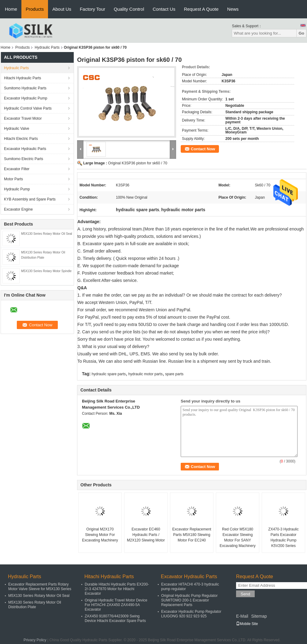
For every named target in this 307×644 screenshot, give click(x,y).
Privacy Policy (35, 640)
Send (245, 594)
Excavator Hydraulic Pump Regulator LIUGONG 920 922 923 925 (191, 614)
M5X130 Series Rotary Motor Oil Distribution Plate (35, 605)
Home (11, 9)
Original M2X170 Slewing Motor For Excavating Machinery (100, 535)
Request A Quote (201, 9)
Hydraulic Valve (17, 129)
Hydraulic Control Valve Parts (28, 108)
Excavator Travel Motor (23, 118)
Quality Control (129, 9)
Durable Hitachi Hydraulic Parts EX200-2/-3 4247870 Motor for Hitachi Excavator (117, 589)
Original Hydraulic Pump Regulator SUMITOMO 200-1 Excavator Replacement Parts (189, 600)
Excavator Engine (18, 209)
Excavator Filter (17, 169)
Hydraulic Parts (47, 47)
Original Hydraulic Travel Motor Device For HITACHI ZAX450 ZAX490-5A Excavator (116, 605)
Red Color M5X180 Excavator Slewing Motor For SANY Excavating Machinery (237, 537)
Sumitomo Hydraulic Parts (25, 88)
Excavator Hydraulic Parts (25, 149)
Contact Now (203, 149)
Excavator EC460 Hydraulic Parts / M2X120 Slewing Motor (146, 535)
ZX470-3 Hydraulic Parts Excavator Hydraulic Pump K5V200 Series (283, 537)
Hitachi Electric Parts (21, 139)
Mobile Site (247, 624)
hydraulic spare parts (109, 374)
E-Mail (242, 616)
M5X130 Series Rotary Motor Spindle (46, 271)
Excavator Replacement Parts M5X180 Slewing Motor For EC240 (192, 535)
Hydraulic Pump (17, 189)
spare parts (174, 374)
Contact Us (164, 9)
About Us (62, 9)
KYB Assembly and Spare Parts (30, 199)
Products (35, 9)
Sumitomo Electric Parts (24, 159)
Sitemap (259, 616)
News (233, 9)
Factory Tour (92, 9)
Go (301, 33)
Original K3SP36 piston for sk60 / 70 (137, 163)
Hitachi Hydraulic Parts (22, 78)
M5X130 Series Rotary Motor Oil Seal (47, 234)
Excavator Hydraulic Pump (26, 98)
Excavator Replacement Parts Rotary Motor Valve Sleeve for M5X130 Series (40, 587)
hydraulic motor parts (146, 374)
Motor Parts (13, 179)
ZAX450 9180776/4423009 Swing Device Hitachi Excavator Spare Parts (115, 618)
